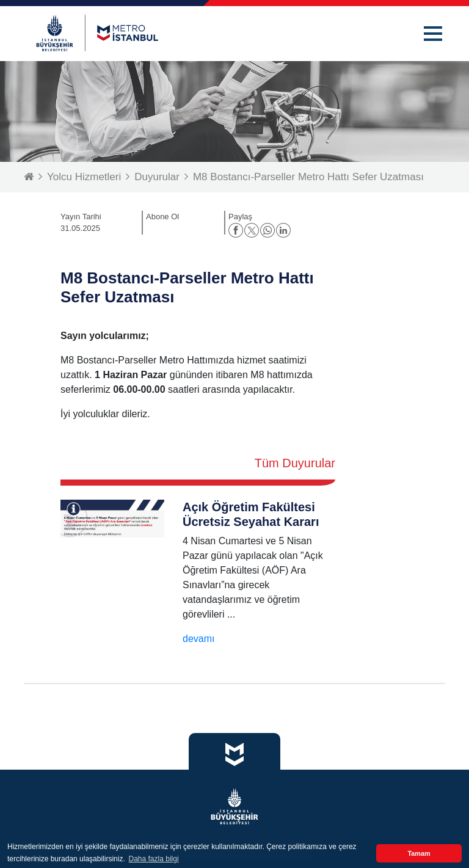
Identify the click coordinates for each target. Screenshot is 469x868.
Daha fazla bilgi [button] (154, 859)
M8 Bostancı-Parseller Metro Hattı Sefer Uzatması (308, 177)
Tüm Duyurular (295, 463)
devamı (198, 639)
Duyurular (157, 177)
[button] (433, 34)
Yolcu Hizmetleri (84, 177)
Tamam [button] (419, 853)
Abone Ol (162, 217)
